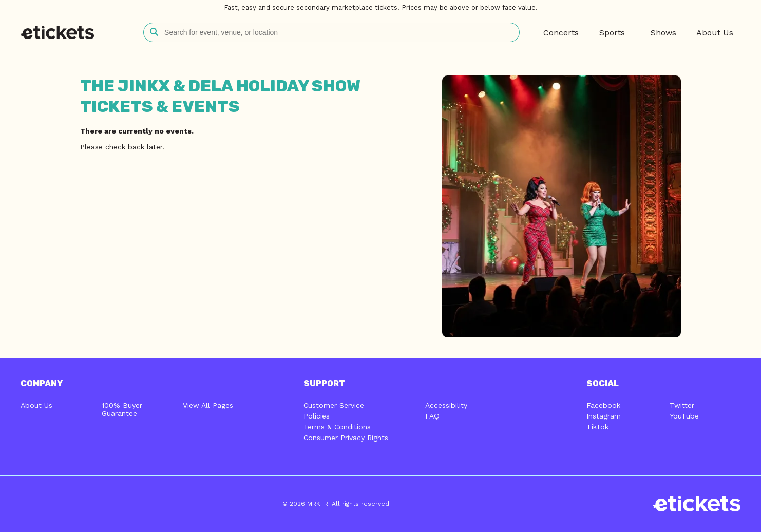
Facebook (603, 405)
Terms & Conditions (337, 427)
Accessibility (446, 405)
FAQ (432, 416)
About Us (36, 405)
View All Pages (208, 405)
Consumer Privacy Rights (346, 438)
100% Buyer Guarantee (122, 409)
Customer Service (334, 405)
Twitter (682, 405)
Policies (317, 416)
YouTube (684, 416)
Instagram (604, 416)
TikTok (597, 427)
